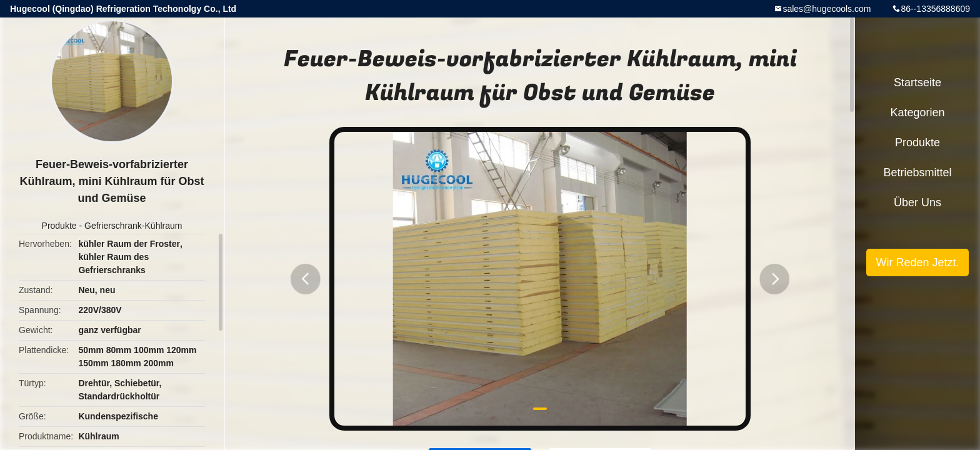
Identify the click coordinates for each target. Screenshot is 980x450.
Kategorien (917, 112)
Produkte (59, 226)
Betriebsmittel (917, 172)
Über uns (917, 202)
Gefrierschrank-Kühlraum (133, 226)
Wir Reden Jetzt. (917, 262)
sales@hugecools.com (827, 9)
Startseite (917, 82)
